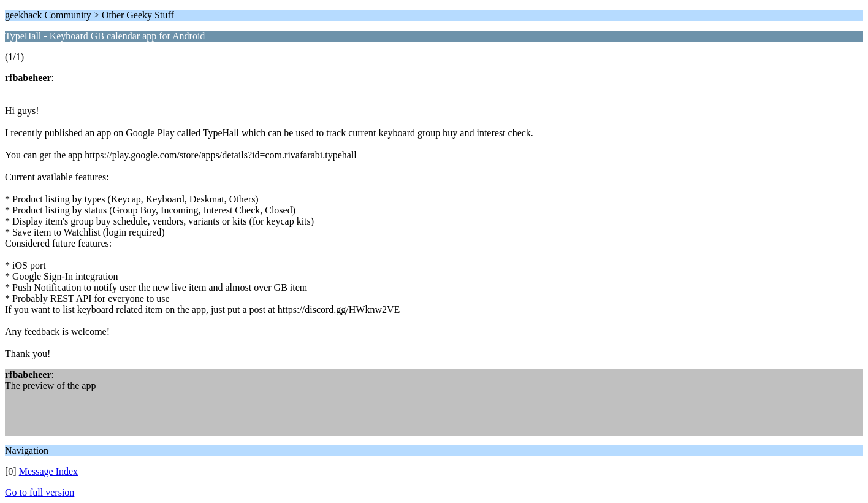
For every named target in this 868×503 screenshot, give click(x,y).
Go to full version (40, 492)
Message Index (48, 471)
